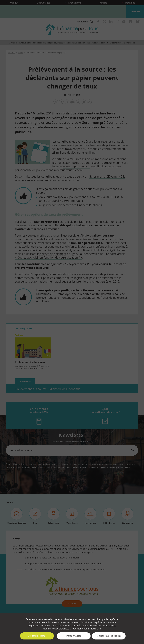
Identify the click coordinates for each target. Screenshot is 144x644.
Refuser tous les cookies (109, 636)
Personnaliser (74, 636)
